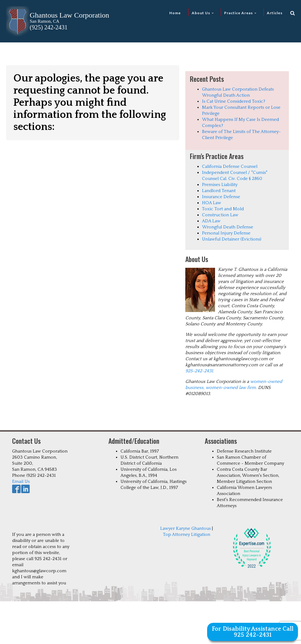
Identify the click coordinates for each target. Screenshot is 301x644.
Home (175, 13)
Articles (275, 13)
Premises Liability (220, 185)
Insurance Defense (221, 197)
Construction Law (220, 215)
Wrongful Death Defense (228, 227)
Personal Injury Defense (226, 233)
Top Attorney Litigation (187, 534)
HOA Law (212, 203)
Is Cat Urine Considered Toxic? (234, 101)
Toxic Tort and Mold (223, 209)
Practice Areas (238, 13)
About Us (201, 13)
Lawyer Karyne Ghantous (185, 528)
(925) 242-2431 (49, 27)
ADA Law (211, 221)
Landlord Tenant (219, 191)
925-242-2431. (200, 371)
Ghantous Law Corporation (69, 15)
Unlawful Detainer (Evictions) (232, 239)
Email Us (21, 481)
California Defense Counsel (230, 166)
